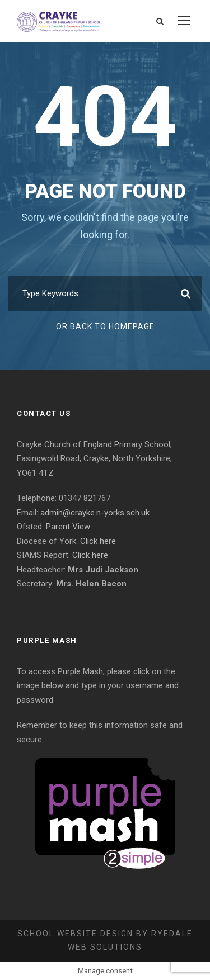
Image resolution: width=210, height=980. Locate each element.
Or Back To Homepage (105, 326)
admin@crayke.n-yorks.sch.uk (95, 513)
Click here (98, 541)
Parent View (68, 527)
